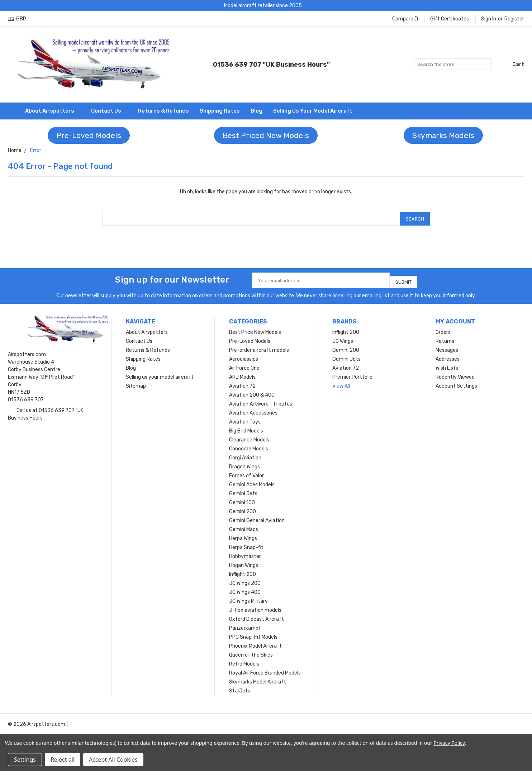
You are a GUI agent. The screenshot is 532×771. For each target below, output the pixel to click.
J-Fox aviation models (255, 604)
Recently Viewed (455, 371)
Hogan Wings (244, 559)
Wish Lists (447, 362)
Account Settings (456, 380)
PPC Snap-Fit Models (253, 631)
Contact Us (109, 111)
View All (341, 380)
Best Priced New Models (266, 135)
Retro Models (244, 658)
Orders (443, 326)
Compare (405, 19)
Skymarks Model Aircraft (258, 676)
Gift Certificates (450, 19)
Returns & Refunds (163, 111)
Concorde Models (249, 443)
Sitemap (136, 380)
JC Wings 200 (245, 577)
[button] (89, 136)
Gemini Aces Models (252, 479)
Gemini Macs (244, 523)
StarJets (240, 685)
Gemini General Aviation (257, 514)
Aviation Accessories (253, 407)
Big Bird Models (246, 425)
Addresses (448, 353)
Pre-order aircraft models (259, 344)
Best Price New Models (255, 326)
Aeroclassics (244, 353)
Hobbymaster (245, 550)
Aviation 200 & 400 (252, 389)
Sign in (489, 19)
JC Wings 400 (245, 586)
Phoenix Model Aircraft (255, 640)
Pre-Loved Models (89, 135)
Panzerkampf (245, 622)
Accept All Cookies (113, 760)
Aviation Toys (245, 416)
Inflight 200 (243, 568)
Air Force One (244, 362)
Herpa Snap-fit (246, 541)
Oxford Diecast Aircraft (256, 613)
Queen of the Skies (251, 649)
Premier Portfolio (352, 371)
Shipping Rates (220, 111)
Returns (445, 335)
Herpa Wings (243, 532)
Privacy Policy (449, 743)
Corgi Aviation (245, 452)
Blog (256, 111)
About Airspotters (53, 111)
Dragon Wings (244, 461)
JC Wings (343, 335)
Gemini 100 (242, 496)
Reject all (63, 760)
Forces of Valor (246, 470)
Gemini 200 (243, 505)
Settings (25, 760)
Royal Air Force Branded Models (265, 667)
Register (514, 19)
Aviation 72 (242, 380)
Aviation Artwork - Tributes (261, 398)
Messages (447, 344)
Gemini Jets (243, 488)
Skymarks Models (443, 135)
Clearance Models (249, 434)
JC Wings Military (248, 595)
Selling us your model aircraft (313, 111)
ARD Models (242, 371)
